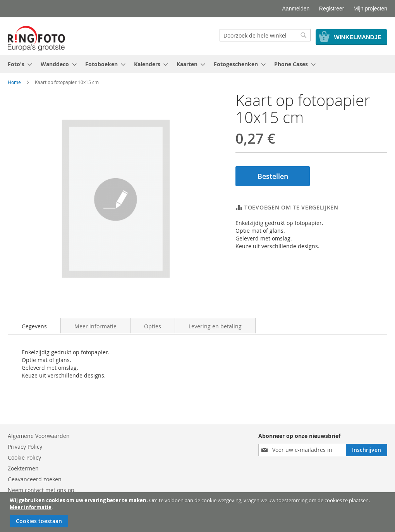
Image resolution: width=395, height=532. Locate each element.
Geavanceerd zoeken (35, 479)
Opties (153, 326)
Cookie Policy (24, 457)
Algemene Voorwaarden (39, 436)
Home (14, 82)
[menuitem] (18, 64)
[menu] (197, 64)
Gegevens (34, 326)
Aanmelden (296, 9)
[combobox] (265, 35)
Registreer (332, 9)
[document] (198, 512)
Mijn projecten (370, 9)
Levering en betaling (215, 326)
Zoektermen (23, 468)
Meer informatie (31, 507)
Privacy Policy (25, 447)
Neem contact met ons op (41, 490)
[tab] (34, 326)
